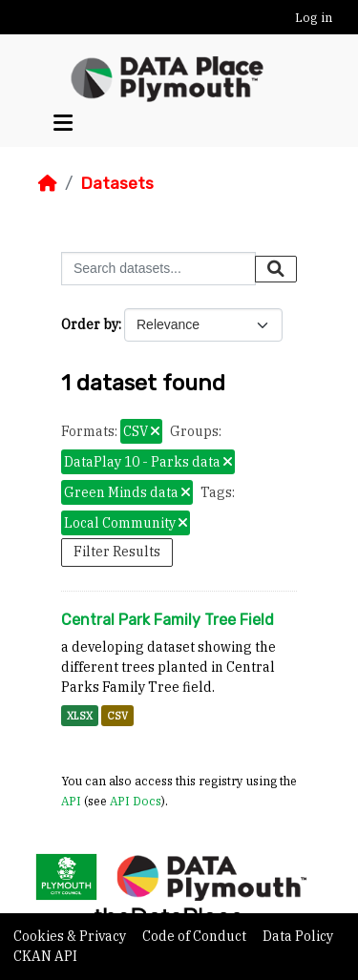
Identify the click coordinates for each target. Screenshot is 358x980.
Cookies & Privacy (71, 936)
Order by (90, 324)
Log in (314, 18)
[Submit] (276, 269)
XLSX (80, 716)
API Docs (136, 801)
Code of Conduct (196, 936)
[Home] (48, 183)
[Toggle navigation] (63, 123)
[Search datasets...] (158, 269)
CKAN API (45, 956)
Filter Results (117, 552)
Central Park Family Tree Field (168, 620)
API (71, 801)
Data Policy (298, 936)
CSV (117, 716)
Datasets (117, 183)
